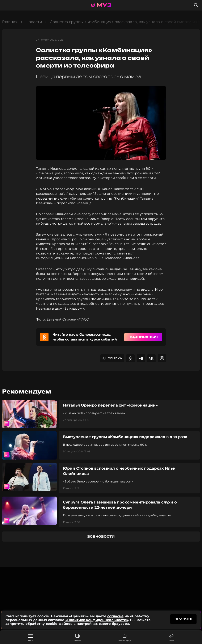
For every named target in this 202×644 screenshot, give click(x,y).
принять (183, 619)
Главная (10, 22)
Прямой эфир (125, 638)
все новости (101, 536)
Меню (31, 638)
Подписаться (143, 337)
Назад (171, 638)
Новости (78, 638)
